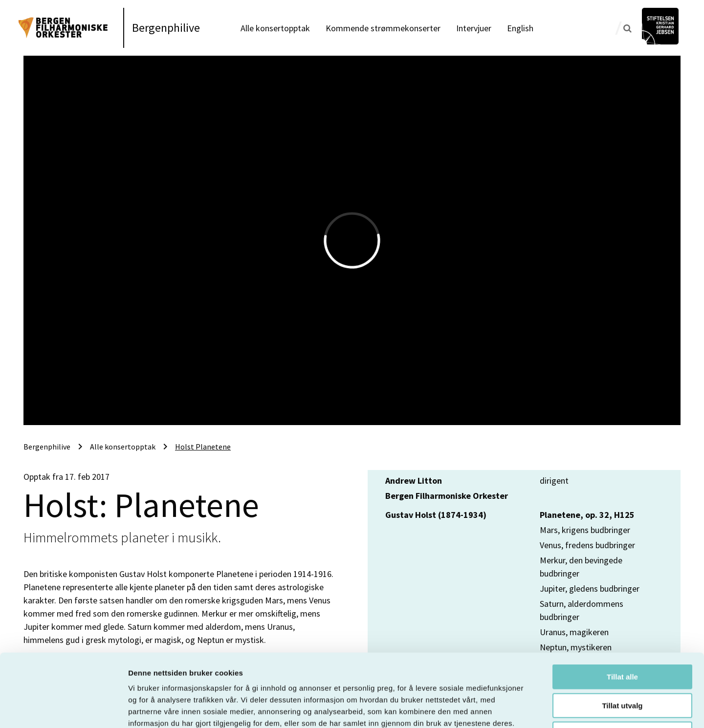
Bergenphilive (166, 28)
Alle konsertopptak (275, 28)
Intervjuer (474, 28)
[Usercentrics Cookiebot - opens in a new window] (63, 709)
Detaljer (521, 709)
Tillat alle (622, 609)
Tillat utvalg (622, 637)
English (520, 28)
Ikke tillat (622, 666)
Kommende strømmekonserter (383, 28)
